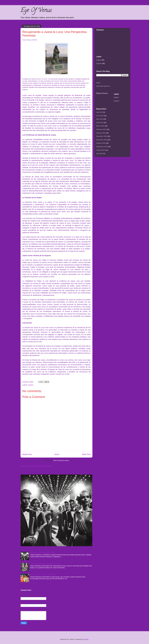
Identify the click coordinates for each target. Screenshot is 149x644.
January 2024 (101, 133)
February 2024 (101, 129)
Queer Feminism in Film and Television (43, 575)
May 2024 (100, 119)
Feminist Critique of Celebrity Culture (36, 466)
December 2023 (102, 136)
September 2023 (102, 147)
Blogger (86, 639)
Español (30, 385)
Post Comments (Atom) (61, 460)
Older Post (86, 454)
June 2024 (100, 116)
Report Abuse (102, 93)
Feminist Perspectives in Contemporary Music (46, 564)
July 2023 (100, 153)
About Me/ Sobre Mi (103, 86)
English (99, 60)
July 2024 (100, 112)
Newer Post (27, 454)
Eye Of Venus (36, 11)
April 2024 (100, 123)
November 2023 (102, 140)
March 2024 (100, 126)
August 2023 (101, 150)
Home (57, 454)
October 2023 (101, 143)
